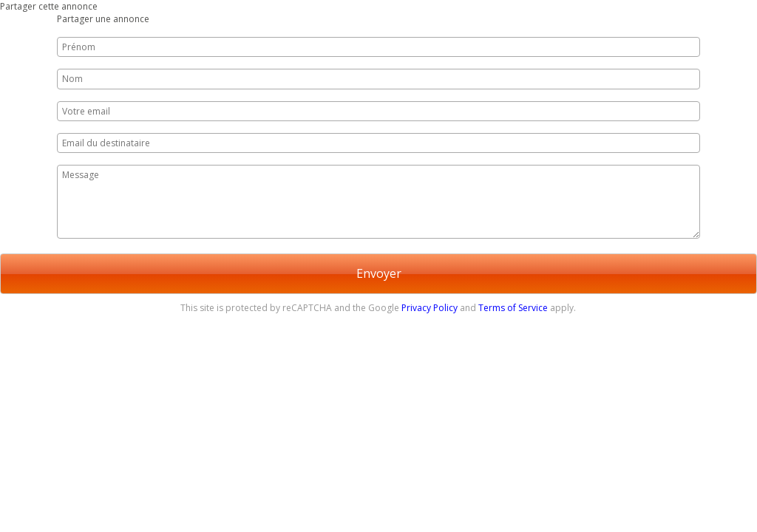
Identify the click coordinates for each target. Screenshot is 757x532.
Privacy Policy (430, 308)
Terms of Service (513, 308)
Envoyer (379, 273)
